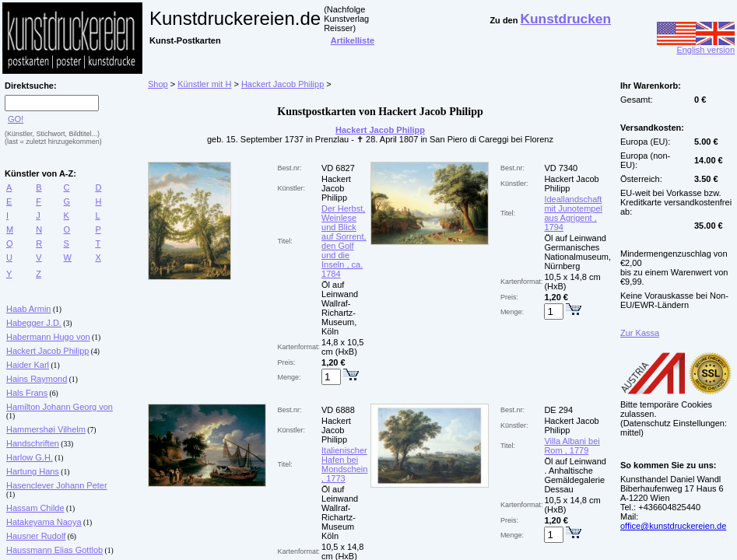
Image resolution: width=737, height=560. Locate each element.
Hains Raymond (37, 379)
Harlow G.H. (30, 457)
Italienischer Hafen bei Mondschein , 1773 (344, 464)
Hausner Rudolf (36, 536)
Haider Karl (28, 365)
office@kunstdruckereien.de (673, 526)
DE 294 (558, 410)
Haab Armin (28, 309)
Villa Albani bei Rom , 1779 (572, 446)
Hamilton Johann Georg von (60, 407)
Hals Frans (27, 393)
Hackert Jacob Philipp (47, 351)
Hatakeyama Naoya (44, 522)
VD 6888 (338, 410)
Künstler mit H (204, 84)
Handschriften (33, 443)
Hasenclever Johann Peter (57, 485)
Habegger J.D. (34, 323)
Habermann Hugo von (48, 337)
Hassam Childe (35, 508)
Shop (158, 84)
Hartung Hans (33, 471)
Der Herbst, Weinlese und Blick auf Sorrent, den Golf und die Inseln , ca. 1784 (344, 241)
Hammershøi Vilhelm (46, 429)
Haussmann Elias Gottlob (54, 550)
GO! (16, 119)
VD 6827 (338, 168)
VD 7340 (561, 168)
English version (696, 46)
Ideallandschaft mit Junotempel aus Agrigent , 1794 (573, 213)
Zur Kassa (640, 333)
